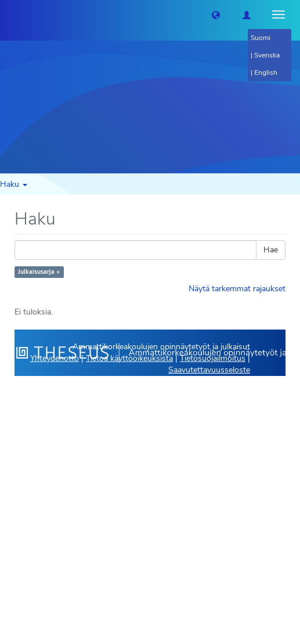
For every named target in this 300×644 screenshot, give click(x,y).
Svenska (267, 55)
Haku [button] (14, 184)
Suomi (261, 38)
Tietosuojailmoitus (213, 358)
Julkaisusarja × (39, 272)
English (266, 73)
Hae (271, 250)
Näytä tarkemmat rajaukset (237, 289)
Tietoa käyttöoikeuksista (129, 358)
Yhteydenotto (55, 358)
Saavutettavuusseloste (209, 370)
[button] (216, 15)
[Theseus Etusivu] (9, 15)
